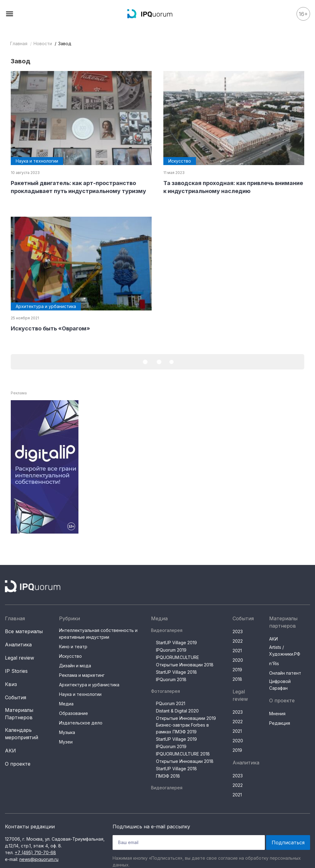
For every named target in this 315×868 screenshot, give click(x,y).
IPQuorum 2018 (171, 679)
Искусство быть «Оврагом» (50, 328)
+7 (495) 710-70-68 (35, 852)
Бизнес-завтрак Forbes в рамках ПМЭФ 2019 (182, 728)
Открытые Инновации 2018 (185, 665)
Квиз (11, 684)
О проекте (18, 764)
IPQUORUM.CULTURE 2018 (183, 754)
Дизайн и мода (75, 666)
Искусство (70, 656)
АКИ (10, 751)
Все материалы (24, 631)
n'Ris (274, 663)
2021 (237, 651)
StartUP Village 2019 (176, 643)
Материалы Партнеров (19, 714)
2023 (238, 631)
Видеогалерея (167, 630)
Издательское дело (81, 723)
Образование (74, 713)
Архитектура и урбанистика (89, 685)
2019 (237, 670)
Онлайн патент (285, 673)
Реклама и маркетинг (82, 675)
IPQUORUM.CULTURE (177, 657)
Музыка (67, 732)
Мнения (277, 714)
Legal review (20, 658)
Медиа (66, 704)
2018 (237, 679)
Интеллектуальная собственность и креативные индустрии (98, 634)
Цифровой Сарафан (280, 685)
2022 (238, 641)
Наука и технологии (80, 694)
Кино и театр (73, 647)
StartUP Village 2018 (176, 672)
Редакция (280, 723)
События (16, 697)
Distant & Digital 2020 (177, 711)
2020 (238, 660)
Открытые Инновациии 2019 (186, 718)
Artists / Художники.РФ (285, 651)
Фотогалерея (165, 691)
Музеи (66, 742)
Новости (43, 43)
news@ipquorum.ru (39, 859)
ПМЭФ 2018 (168, 776)
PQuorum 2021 (171, 703)
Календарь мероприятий (22, 734)
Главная (19, 43)
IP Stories (16, 671)
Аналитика (18, 645)
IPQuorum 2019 (171, 650)
